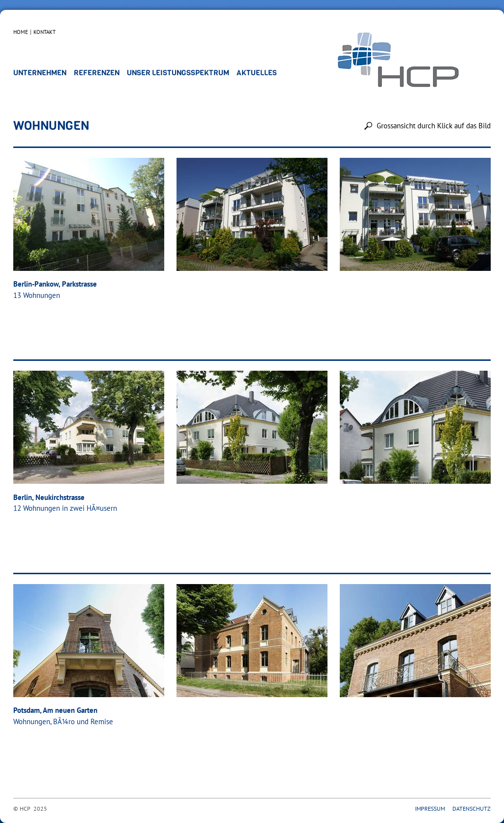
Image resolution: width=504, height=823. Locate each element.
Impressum (430, 808)
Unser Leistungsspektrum (178, 73)
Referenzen (97, 73)
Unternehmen (40, 73)
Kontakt (44, 32)
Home (21, 32)
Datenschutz (472, 808)
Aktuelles (257, 73)
